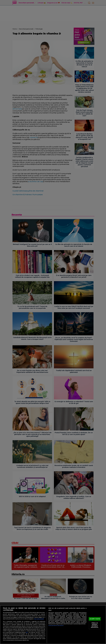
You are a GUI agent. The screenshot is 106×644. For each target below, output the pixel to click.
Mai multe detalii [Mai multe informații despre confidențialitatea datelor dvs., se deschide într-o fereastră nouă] (39, 619)
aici (27, 632)
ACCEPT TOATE (95, 619)
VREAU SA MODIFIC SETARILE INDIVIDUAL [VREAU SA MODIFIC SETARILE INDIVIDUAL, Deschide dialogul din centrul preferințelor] (95, 625)
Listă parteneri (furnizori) (56, 625)
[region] (53, 625)
